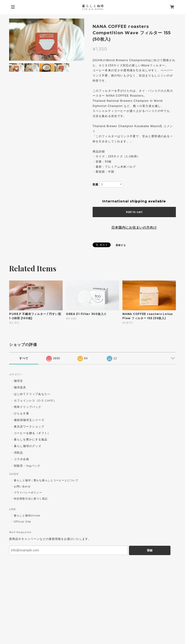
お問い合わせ (22, 486)
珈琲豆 (18, 381)
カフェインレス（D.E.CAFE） (35, 400)
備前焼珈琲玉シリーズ (29, 420)
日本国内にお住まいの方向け (134, 227)
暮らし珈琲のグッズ (28, 446)
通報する (121, 245)
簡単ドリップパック (28, 407)
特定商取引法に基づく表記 (31, 499)
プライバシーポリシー (28, 492)
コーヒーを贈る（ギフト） (32, 433)
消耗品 (18, 453)
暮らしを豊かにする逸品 (31, 439)
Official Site (22, 522)
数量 (96, 185)
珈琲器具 (20, 387)
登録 (150, 550)
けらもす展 (21, 413)
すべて (24, 358)
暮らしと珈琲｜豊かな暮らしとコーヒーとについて (46, 480)
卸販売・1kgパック (27, 466)
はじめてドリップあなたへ (32, 394)
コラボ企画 (21, 459)
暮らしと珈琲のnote (27, 515)
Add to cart (134, 212)
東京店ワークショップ (29, 426)
